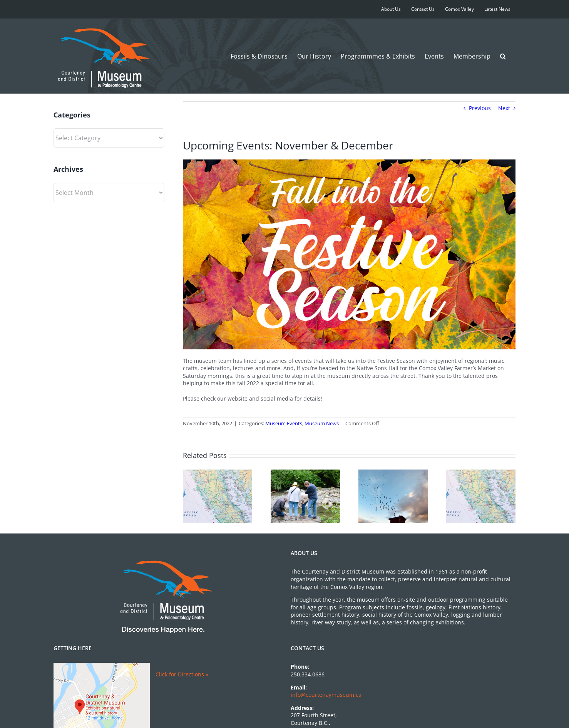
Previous (480, 108)
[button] (503, 56)
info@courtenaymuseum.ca (326, 695)
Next (504, 108)
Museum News (322, 423)
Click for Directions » (182, 674)
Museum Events (284, 423)
